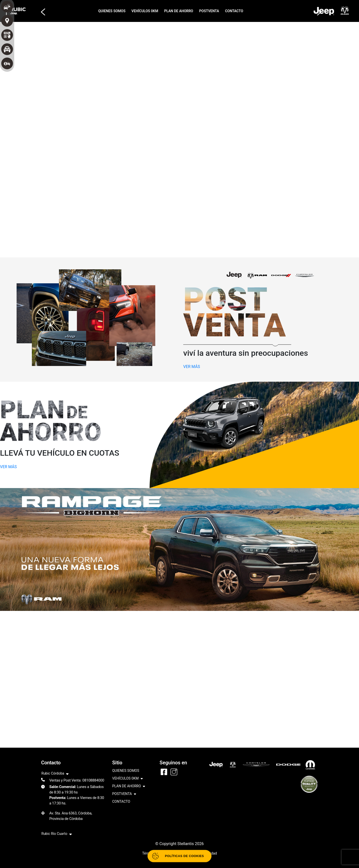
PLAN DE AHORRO (179, 11)
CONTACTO (234, 11)
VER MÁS (192, 367)
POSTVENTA (209, 11)
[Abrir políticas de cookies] (179, 856)
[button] (42, 10)
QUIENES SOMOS (112, 11)
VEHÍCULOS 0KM (145, 11)
